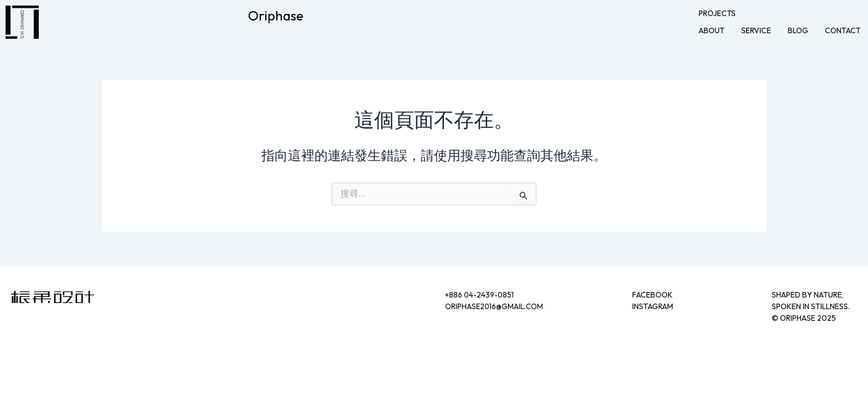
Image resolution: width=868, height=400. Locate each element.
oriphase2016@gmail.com (495, 306)
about (712, 30)
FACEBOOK (652, 295)
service (756, 30)
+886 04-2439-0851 (481, 295)
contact (843, 30)
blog (798, 30)
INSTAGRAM (653, 306)
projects (717, 13)
